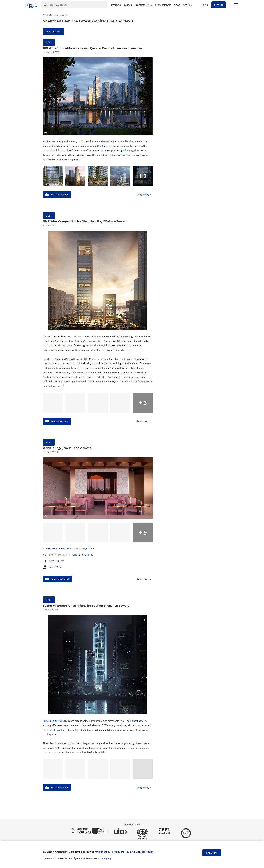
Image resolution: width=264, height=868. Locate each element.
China (76, 150)
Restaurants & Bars (56, 548)
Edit (49, 42)
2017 (58, 567)
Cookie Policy (145, 852)
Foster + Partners (52, 721)
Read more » (144, 195)
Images (128, 5)
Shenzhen (60, 341)
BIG (45, 141)
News (177, 5)
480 (58, 561)
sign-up (108, 858)
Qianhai (101, 146)
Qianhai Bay (127, 150)
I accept (212, 853)
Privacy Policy (120, 852)
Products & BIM (144, 5)
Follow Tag (54, 31)
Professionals (163, 5)
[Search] (78, 5)
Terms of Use (100, 852)
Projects (116, 5)
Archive (187, 5)
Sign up (218, 5)
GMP (45, 363)
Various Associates (82, 555)
